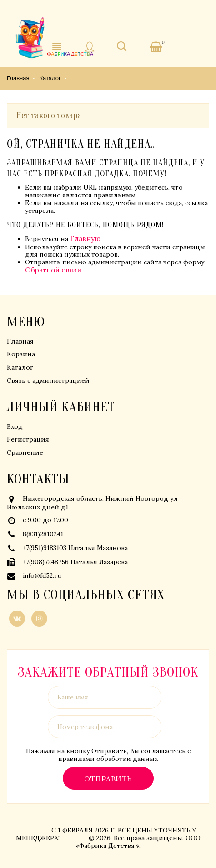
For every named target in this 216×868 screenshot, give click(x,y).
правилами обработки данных (108, 759)
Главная (20, 341)
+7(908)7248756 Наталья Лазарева (75, 562)
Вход (15, 426)
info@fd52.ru (42, 575)
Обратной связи (53, 270)
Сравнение (25, 452)
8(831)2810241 (43, 534)
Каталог (20, 367)
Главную (85, 239)
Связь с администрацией (48, 380)
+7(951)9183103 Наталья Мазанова (75, 548)
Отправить (108, 778)
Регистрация (28, 439)
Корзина (21, 354)
